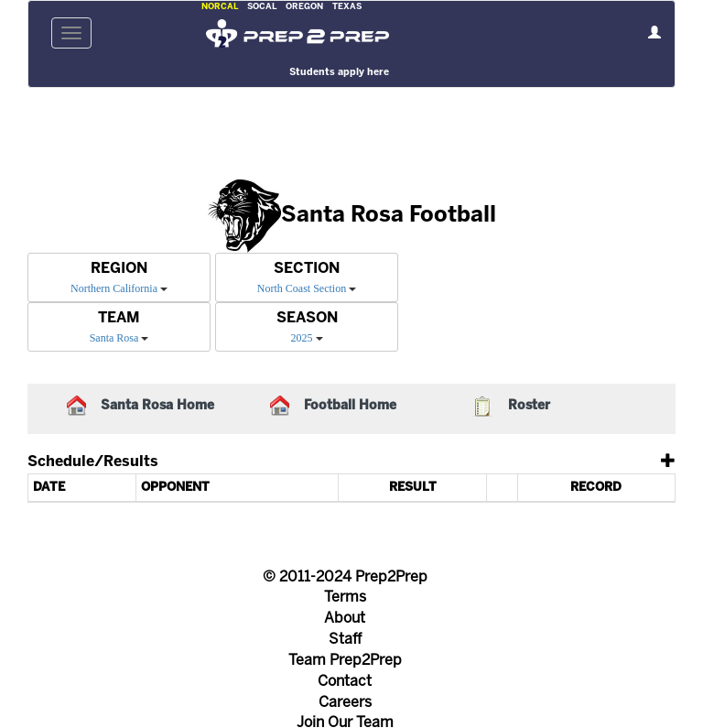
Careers (345, 703)
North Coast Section (302, 288)
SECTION (307, 269)
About (345, 619)
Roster (529, 406)
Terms (345, 598)
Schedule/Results (93, 462)
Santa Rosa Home (157, 406)
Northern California (114, 288)
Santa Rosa (114, 338)
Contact (345, 682)
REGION (119, 269)
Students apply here (339, 72)
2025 (302, 338)
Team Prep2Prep (345, 661)
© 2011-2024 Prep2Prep (345, 577)
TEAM (119, 318)
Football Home (350, 406)
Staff (345, 640)
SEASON (307, 318)
